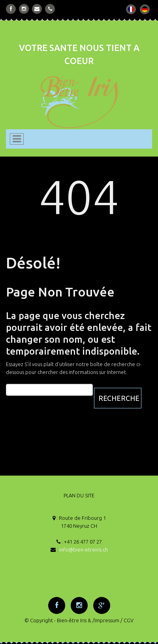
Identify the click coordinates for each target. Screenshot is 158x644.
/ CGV (127, 620)
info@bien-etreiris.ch (84, 550)
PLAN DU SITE (79, 495)
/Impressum (106, 620)
